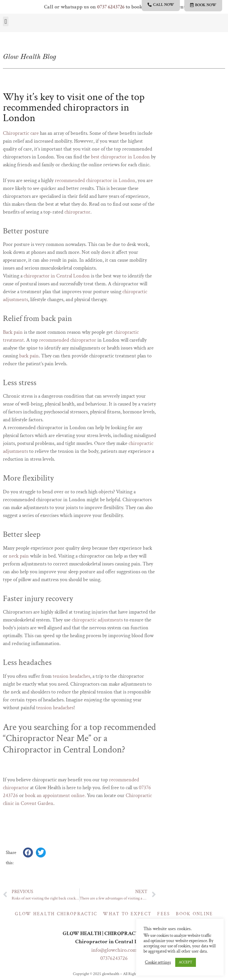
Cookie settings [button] (158, 962)
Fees (164, 914)
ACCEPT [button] (186, 962)
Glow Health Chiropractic (56, 914)
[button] (6, 21)
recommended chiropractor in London (95, 180)
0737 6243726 (111, 7)
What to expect (127, 914)
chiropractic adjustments (97, 620)
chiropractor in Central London (57, 276)
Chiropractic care (21, 133)
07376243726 (114, 958)
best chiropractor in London (120, 157)
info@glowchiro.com (114, 950)
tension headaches (71, 676)
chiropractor (77, 212)
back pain (29, 356)
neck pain (19, 556)
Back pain (13, 332)
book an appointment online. (55, 795)
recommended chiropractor (68, 340)
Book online (194, 914)
